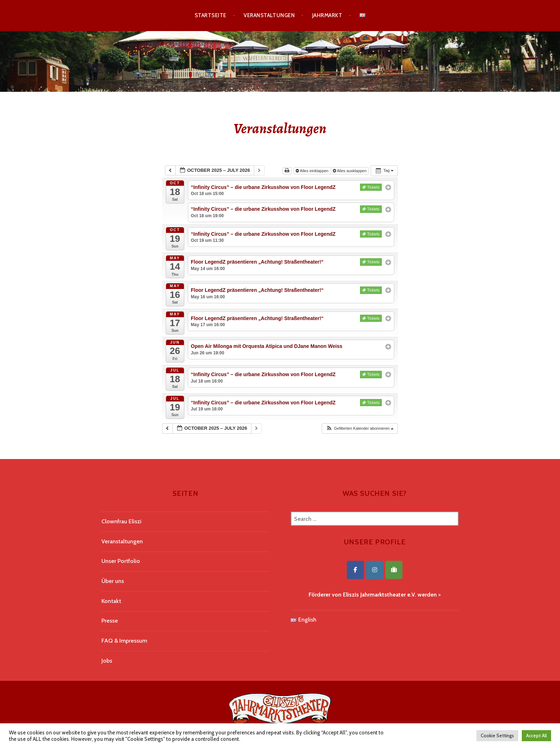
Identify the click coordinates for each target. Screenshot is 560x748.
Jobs (107, 661)
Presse (110, 621)
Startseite (211, 15)
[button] (360, 428)
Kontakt (111, 601)
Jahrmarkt (327, 15)
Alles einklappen (313, 171)
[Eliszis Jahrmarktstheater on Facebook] (355, 570)
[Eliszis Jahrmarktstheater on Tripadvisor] (394, 570)
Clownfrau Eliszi (121, 521)
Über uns (113, 581)
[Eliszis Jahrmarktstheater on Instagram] (375, 570)
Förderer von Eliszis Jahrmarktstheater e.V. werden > (375, 595)
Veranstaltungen (269, 15)
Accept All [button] (536, 735)
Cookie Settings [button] (497, 735)
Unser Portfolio (121, 561)
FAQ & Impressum (124, 641)
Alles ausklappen (350, 171)
